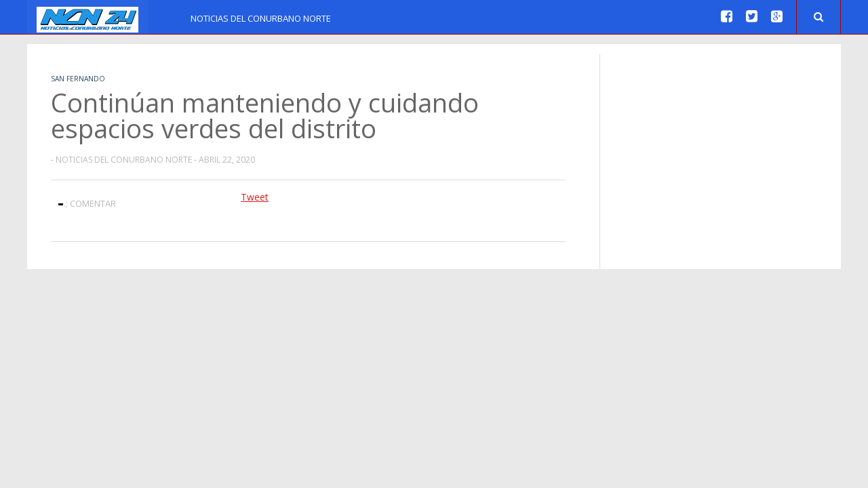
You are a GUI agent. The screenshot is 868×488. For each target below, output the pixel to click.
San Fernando (78, 79)
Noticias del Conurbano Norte (261, 18)
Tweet (255, 197)
